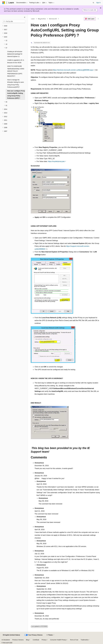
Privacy (44, 640)
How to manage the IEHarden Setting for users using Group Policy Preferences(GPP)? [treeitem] (16, 83)
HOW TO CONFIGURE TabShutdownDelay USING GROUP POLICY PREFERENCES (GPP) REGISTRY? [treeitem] (16, 71)
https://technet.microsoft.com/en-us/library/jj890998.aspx (73, 70)
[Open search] (93, 3)
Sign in (98, 3)
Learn (33, 19)
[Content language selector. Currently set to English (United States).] (11, 635)
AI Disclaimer (6, 640)
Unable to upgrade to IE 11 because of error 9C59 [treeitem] (16, 61)
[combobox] (14, 22)
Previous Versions (18, 640)
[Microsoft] (4, 3)
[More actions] (98, 19)
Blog (27, 640)
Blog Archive (42, 19)
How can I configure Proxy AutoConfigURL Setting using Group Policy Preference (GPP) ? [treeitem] (16, 95)
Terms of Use (74, 640)
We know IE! (53, 19)
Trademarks (84, 640)
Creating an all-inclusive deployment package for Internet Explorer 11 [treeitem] (15, 54)
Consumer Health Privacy (58, 640)
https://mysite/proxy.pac (56, 161)
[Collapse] (25, 17)
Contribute (36, 640)
